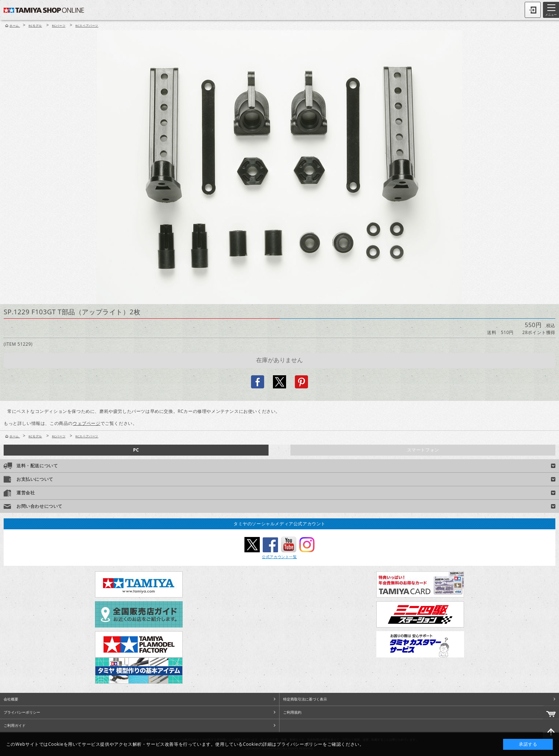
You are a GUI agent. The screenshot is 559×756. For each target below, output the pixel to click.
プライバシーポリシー (22, 712)
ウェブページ (87, 423)
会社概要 (11, 699)
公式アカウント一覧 (279, 557)
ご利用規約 (292, 712)
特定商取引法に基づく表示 (305, 699)
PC (136, 450)
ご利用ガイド (15, 725)
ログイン (533, 10)
